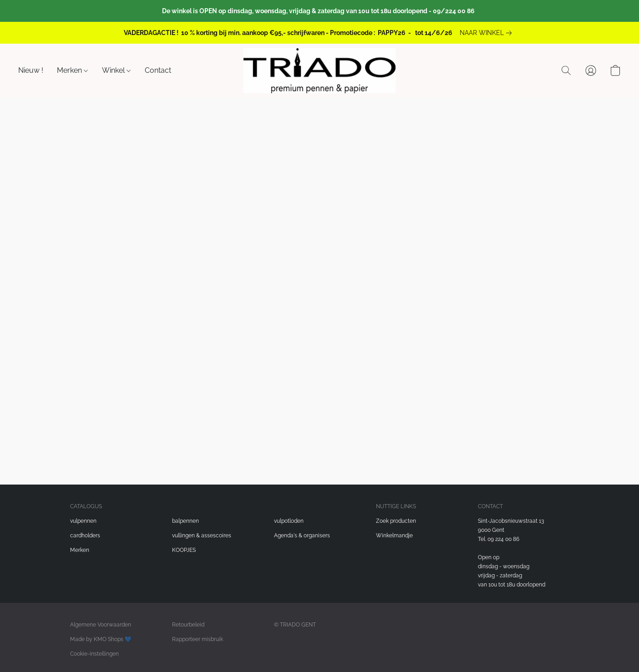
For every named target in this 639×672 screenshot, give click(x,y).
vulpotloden (289, 521)
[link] (487, 33)
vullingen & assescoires (202, 536)
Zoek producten (396, 521)
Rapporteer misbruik (198, 639)
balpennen (185, 521)
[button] (319, 71)
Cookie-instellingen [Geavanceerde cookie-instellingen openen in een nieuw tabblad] (94, 654)
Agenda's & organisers (302, 536)
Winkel (116, 70)
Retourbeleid (188, 625)
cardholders (85, 536)
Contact (158, 70)
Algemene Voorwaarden (101, 625)
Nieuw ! (31, 70)
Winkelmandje (394, 536)
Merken (72, 70)
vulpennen (83, 521)
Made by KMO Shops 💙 (101, 639)
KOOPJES (184, 550)
